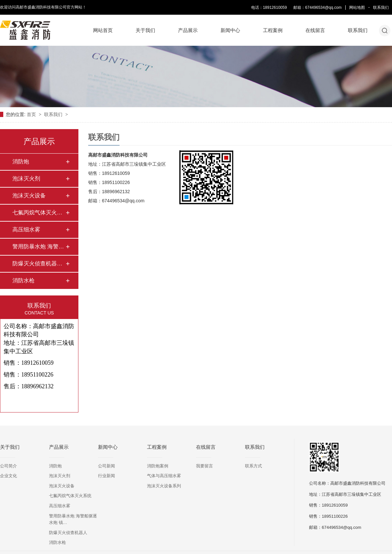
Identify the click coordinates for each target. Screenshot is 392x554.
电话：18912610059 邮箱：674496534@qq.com (296, 8)
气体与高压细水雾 (164, 476)
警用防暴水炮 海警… (38, 247)
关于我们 (145, 30)
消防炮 (21, 162)
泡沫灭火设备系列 (164, 486)
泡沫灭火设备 (29, 196)
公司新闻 (106, 466)
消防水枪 (24, 281)
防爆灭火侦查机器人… (39, 264)
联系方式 (253, 466)
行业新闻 (106, 476)
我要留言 (204, 466)
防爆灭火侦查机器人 (68, 533)
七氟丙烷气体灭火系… (39, 213)
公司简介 (8, 466)
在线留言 (315, 30)
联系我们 (381, 8)
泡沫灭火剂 (26, 179)
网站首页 (103, 30)
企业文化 (8, 476)
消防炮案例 (158, 466)
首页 (32, 114)
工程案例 (273, 30)
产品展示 (188, 30)
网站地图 (357, 8)
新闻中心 (230, 30)
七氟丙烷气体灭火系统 (70, 496)
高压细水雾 (26, 230)
